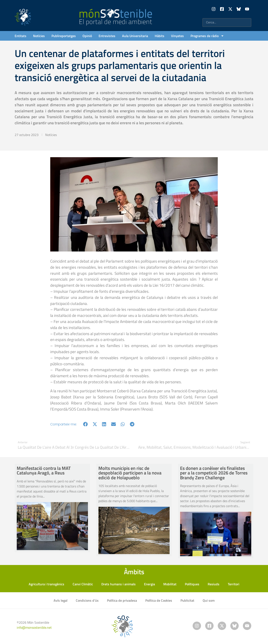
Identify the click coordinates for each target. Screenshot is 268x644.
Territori (234, 584)
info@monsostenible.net (34, 627)
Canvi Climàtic (83, 584)
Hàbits (160, 36)
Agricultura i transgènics (46, 584)
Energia (149, 584)
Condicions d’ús (87, 600)
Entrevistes (107, 36)
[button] (86, 424)
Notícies (39, 36)
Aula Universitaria (135, 36)
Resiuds (214, 584)
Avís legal (61, 600)
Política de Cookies (159, 600)
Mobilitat (170, 584)
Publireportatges (64, 36)
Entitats (21, 36)
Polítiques (192, 584)
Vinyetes (177, 36)
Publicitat (187, 600)
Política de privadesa (122, 600)
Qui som (209, 600)
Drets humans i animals (119, 584)
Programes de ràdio (207, 36)
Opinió (87, 36)
